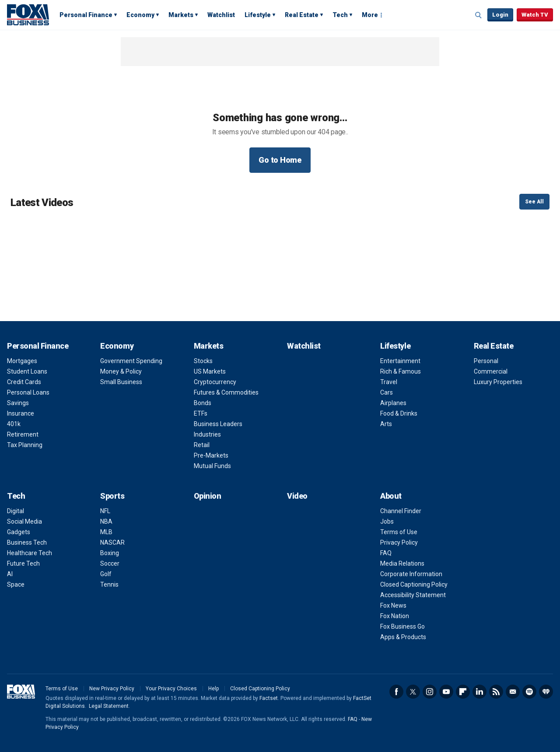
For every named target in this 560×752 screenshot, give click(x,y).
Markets (181, 15)
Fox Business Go (402, 626)
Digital (16, 511)
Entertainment (400, 361)
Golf (106, 574)
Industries (207, 434)
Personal (486, 361)
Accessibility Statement (413, 595)
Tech (340, 15)
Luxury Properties (498, 382)
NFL (105, 511)
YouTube (446, 692)
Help (213, 689)
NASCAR (112, 542)
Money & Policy (121, 371)
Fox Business (28, 14)
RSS (496, 692)
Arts (386, 424)
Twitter (413, 692)
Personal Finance (86, 15)
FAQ (386, 553)
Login (500, 15)
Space (16, 584)
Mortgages (22, 361)
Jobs (387, 521)
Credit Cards (24, 382)
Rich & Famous (401, 371)
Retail (202, 445)
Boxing (110, 553)
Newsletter (513, 692)
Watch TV (535, 15)
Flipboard (463, 692)
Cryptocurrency (215, 382)
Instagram (430, 692)
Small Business (121, 382)
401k (14, 424)
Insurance (21, 413)
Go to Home (280, 160)
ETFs (201, 413)
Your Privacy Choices (171, 689)
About (391, 496)
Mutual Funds (212, 466)
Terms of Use (399, 532)
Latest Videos (42, 203)
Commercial (491, 371)
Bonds (203, 403)
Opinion (208, 496)
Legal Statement (109, 706)
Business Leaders (218, 424)
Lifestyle (258, 15)
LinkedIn (479, 692)
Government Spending (131, 361)
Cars (387, 392)
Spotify (529, 692)
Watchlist (221, 15)
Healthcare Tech (30, 553)
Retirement (23, 434)
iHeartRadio (546, 692)
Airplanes (393, 403)
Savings (18, 403)
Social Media (24, 521)
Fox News (393, 605)
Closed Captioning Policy (414, 584)
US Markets (210, 371)
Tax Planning (25, 445)
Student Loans (27, 371)
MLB (106, 532)
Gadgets (19, 532)
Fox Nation (395, 616)
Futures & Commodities (226, 392)
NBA (106, 521)
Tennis (109, 584)
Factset (269, 698)
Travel (389, 382)
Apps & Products (403, 637)
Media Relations (402, 563)
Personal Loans (28, 392)
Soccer (110, 563)
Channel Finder (401, 511)
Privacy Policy (399, 542)
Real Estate (302, 15)
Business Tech (27, 542)
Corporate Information (411, 574)
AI (10, 574)
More (370, 15)
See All (534, 202)
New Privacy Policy (112, 689)
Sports (112, 496)
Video (297, 496)
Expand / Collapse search (479, 15)
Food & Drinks (399, 413)
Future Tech (23, 563)
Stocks (203, 361)
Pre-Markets (211, 455)
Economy (140, 15)
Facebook (396, 692)
